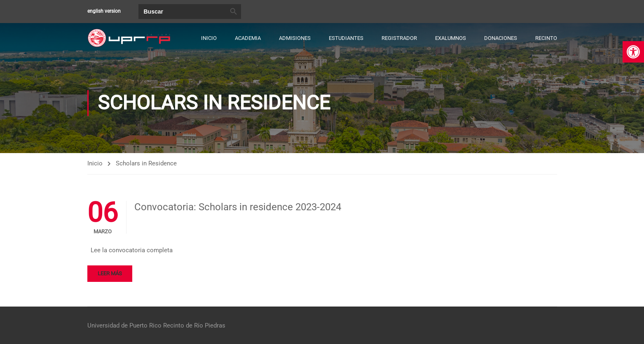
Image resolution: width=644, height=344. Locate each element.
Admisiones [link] (295, 38)
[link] (633, 52)
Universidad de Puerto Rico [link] (124, 325)
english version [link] (104, 11)
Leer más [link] (110, 273)
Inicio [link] (209, 38)
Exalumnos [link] (451, 38)
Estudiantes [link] (346, 38)
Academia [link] (248, 38)
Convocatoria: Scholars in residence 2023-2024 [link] (238, 207)
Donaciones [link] (501, 38)
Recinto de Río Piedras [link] (194, 325)
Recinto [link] (546, 38)
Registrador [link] (399, 38)
